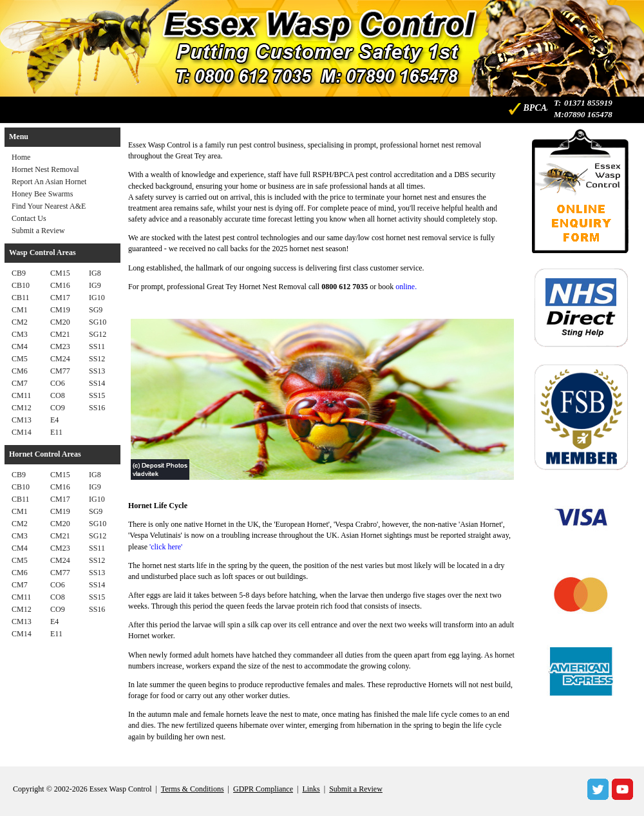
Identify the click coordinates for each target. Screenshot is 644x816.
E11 (56, 432)
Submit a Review (38, 231)
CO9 (58, 408)
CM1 (20, 310)
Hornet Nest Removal (45, 169)
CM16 (60, 285)
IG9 (95, 285)
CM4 (20, 346)
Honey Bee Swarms (42, 194)
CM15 (60, 273)
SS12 (97, 359)
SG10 (98, 322)
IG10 (97, 298)
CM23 (60, 346)
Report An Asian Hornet (49, 182)
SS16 (97, 408)
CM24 (60, 359)
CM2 (20, 322)
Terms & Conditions (193, 789)
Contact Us (29, 218)
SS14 (97, 383)
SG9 (96, 310)
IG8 (95, 273)
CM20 (60, 322)
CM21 (60, 334)
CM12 (22, 408)
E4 (54, 420)
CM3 (20, 334)
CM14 (22, 432)
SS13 (97, 371)
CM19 (60, 310)
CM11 (21, 395)
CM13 (22, 420)
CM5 (20, 359)
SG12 (98, 334)
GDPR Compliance (263, 789)
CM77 (60, 371)
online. (406, 287)
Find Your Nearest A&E (49, 206)
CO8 (58, 395)
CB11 (21, 298)
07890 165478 (588, 114)
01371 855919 (588, 103)
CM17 (60, 298)
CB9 (19, 273)
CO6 (58, 383)
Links (311, 789)
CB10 (21, 285)
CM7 (20, 383)
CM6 (20, 371)
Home (21, 157)
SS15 (97, 395)
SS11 (97, 346)
